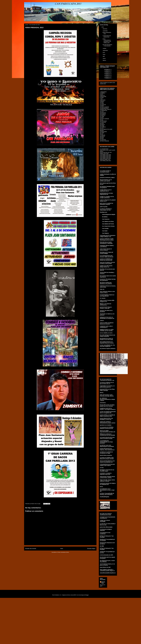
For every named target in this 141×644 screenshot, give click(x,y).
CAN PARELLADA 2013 (105, 161)
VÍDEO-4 (108, 76)
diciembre (105, 29)
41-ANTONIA (103, 140)
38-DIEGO (102, 136)
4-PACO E (102, 95)
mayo (104, 54)
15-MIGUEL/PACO (104, 108)
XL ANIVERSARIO (104, 149)
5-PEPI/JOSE (103, 97)
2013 (103, 27)
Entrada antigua (91, 549)
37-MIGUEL (103, 135)
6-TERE (102, 98)
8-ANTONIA (103, 100)
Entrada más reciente (31, 549)
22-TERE (102, 116)
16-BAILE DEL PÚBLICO (106, 109)
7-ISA (101, 99)
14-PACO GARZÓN (104, 107)
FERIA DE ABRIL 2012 (105, 159)
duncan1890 (73, 595)
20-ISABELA (103, 114)
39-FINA (102, 137)
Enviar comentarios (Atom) (63, 552)
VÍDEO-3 (108, 74)
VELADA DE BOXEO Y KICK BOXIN (107, 45)
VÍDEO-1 (108, 70)
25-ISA (102, 120)
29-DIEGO (102, 125)
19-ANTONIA (103, 113)
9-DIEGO (102, 101)
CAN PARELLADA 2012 (105, 158)
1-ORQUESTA (103, 92)
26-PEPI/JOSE (103, 121)
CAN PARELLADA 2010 (105, 156)
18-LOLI (102, 112)
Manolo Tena (103, 583)
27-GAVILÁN (103, 122)
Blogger (87, 595)
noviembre (105, 31)
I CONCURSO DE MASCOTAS (107, 36)
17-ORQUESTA (104, 111)
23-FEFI (102, 118)
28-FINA (102, 123)
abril (104, 56)
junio (104, 52)
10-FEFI (102, 102)
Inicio (62, 549)
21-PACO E (103, 115)
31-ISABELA (103, 127)
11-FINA (102, 104)
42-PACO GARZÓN (104, 141)
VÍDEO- (107, 78)
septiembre (105, 50)
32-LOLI (102, 128)
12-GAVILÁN (103, 105)
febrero (105, 60)
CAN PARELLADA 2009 (105, 155)
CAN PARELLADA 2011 (105, 157)
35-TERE (102, 133)
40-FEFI (102, 139)
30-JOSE (102, 126)
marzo (104, 58)
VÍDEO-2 (108, 72)
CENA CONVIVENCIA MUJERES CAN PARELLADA (107, 41)
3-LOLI (102, 94)
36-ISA (102, 134)
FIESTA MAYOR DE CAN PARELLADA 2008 (106, 153)
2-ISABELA (103, 93)
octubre (105, 48)
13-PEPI (102, 106)
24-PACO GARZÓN (104, 119)
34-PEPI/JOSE (103, 132)
